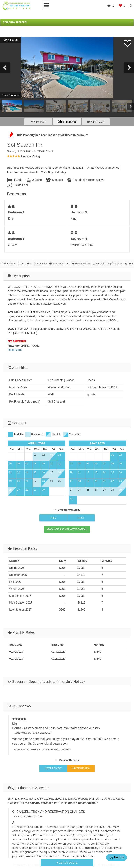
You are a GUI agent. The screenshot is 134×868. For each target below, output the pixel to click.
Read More (15, 350)
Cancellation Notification (67, 474)
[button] (67, 22)
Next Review (53, 678)
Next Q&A (53, 728)
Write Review (81, 678)
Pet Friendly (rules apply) (85, 180)
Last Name (76, 774)
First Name (15, 774)
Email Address (17, 789)
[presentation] (34, 835)
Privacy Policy (54, 851)
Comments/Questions (21, 804)
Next (81, 463)
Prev (53, 463)
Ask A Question (81, 728)
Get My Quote (67, 863)
